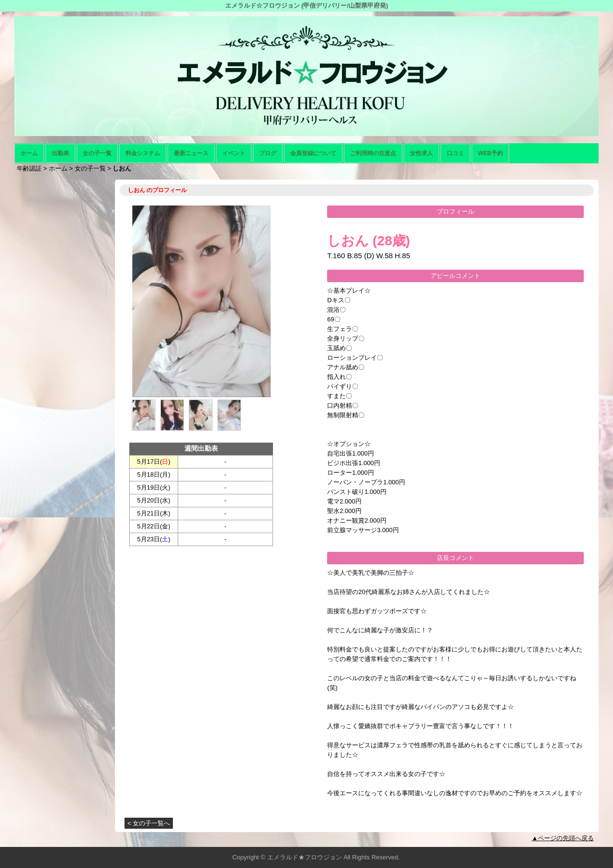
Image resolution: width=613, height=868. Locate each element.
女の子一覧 (97, 153)
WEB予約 (490, 153)
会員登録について (313, 153)
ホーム (29, 153)
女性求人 (421, 153)
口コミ (455, 153)
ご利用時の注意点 (373, 153)
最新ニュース (191, 153)
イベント (234, 153)
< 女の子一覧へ (149, 823)
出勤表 (60, 153)
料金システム (143, 153)
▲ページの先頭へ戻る (563, 838)
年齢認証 (29, 168)
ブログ (268, 153)
